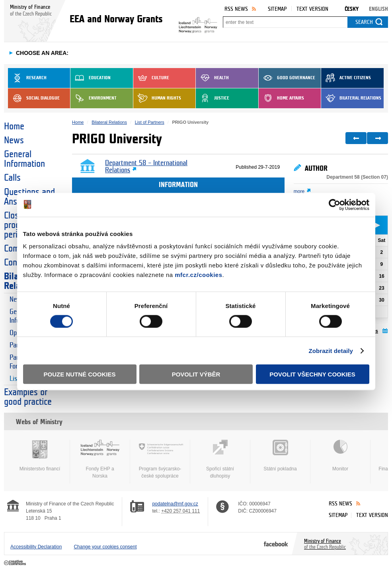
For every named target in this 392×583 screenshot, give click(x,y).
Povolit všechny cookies (312, 374)
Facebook (276, 544)
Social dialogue (34, 98)
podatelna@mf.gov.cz (175, 504)
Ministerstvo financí (40, 456)
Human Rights (157, 98)
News (14, 140)
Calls (12, 178)
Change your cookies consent (105, 547)
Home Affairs (281, 98)
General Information (24, 159)
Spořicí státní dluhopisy (220, 459)
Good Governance (287, 78)
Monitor (340, 456)
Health (212, 78)
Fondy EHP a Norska (100, 459)
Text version (312, 9)
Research (27, 78)
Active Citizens (346, 78)
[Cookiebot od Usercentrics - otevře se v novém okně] (334, 205)
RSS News (236, 9)
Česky (352, 9)
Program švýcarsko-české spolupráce (160, 459)
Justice (213, 98)
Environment (94, 98)
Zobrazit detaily (331, 350)
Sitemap (277, 9)
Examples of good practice (28, 397)
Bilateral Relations (351, 98)
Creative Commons (16, 563)
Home (14, 127)
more (299, 191)
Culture (151, 78)
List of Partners (150, 122)
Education (91, 78)
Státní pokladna (280, 456)
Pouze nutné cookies (80, 374)
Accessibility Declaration (36, 547)
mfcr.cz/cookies (198, 275)
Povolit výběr (196, 374)
